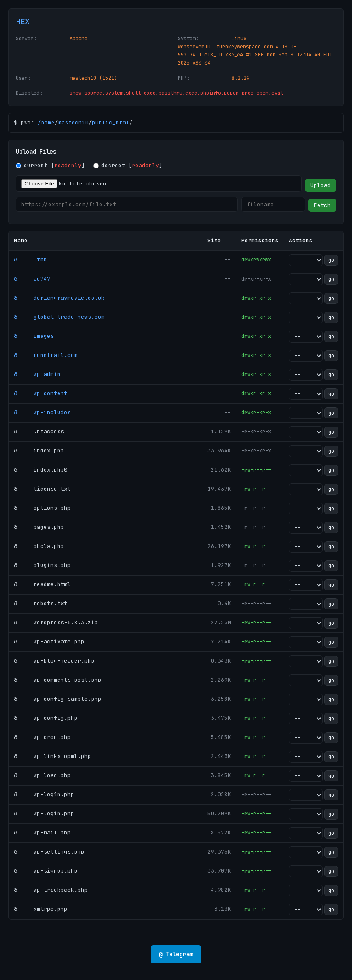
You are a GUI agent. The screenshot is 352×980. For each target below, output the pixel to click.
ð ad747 (32, 279)
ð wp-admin (37, 374)
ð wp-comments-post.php (58, 680)
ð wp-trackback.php (51, 890)
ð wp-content (41, 393)
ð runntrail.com (46, 355)
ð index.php (39, 451)
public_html (111, 122)
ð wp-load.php (42, 775)
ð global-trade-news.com (59, 317)
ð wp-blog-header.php (54, 661)
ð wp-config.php (46, 718)
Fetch (322, 205)
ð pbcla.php (39, 546)
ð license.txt (42, 489)
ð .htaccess (39, 431)
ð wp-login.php (44, 813)
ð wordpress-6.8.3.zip (56, 622)
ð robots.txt (41, 603)
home (48, 122)
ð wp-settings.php (49, 852)
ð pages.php (39, 527)
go (331, 260)
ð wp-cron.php (42, 737)
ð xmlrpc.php (41, 909)
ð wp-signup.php (46, 871)
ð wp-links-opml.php (53, 756)
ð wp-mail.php (42, 833)
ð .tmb (31, 260)
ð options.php (42, 508)
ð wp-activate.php (49, 642)
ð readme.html (42, 584)
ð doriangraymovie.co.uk (59, 298)
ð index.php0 (41, 470)
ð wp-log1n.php (44, 794)
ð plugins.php (42, 565)
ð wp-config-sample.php (58, 699)
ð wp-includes (42, 412)
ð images (34, 336)
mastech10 (73, 122)
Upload (321, 185)
